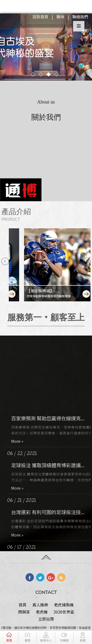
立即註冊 (46, 619)
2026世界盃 (64, 612)
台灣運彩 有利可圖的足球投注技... (51, 520)
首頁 (23, 605)
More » (21, 449)
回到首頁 (40, 17)
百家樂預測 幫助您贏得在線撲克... (51, 426)
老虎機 (42, 612)
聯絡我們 (80, 17)
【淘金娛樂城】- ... (30, 291)
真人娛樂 (40, 605)
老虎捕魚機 (64, 605)
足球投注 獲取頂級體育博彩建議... (51, 473)
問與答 (24, 612)
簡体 (60, 17)
